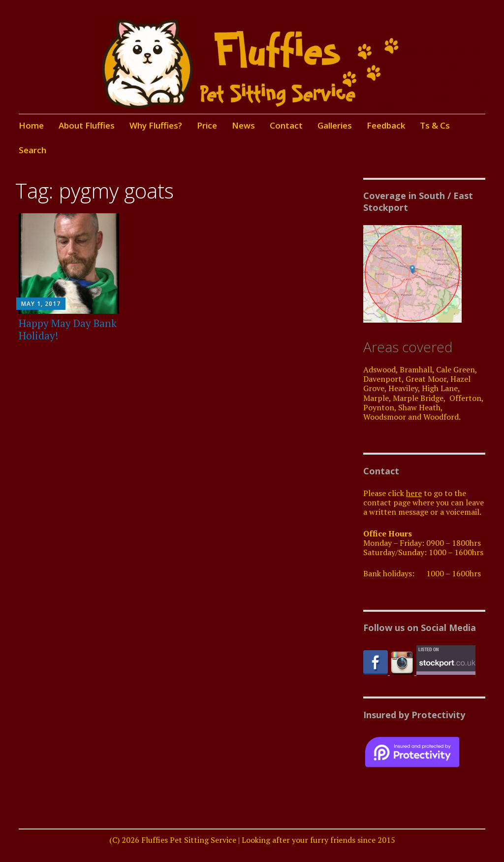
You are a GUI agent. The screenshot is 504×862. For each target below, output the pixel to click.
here (414, 493)
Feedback (386, 125)
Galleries (335, 125)
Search (32, 150)
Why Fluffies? (156, 125)
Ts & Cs (435, 125)
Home (31, 125)
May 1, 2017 (41, 304)
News (243, 125)
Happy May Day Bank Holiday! (68, 329)
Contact (286, 125)
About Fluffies (87, 125)
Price (207, 125)
